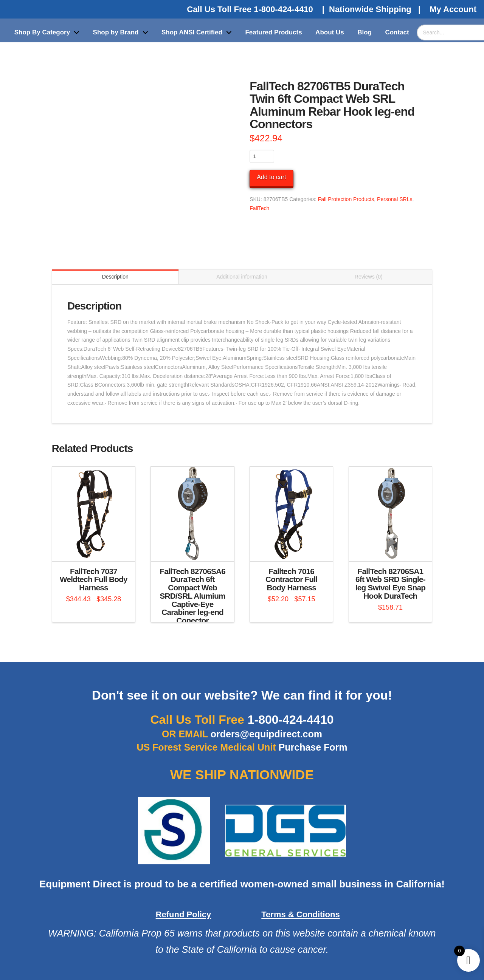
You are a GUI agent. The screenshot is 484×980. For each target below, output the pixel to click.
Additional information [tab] (242, 277)
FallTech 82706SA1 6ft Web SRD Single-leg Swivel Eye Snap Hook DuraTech (390, 584)
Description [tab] (115, 277)
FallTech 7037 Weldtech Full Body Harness (94, 580)
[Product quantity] (262, 156)
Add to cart (271, 177)
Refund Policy (184, 914)
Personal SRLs (395, 199)
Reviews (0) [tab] (369, 277)
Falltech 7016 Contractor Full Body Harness (292, 580)
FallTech (259, 208)
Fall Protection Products (346, 199)
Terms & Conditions (300, 914)
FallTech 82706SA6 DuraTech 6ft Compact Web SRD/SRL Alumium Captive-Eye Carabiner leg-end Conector (192, 596)
